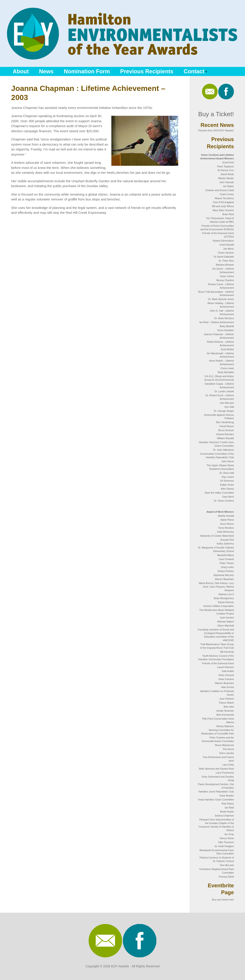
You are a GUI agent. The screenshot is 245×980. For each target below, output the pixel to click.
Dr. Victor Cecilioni (224, 501)
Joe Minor (229, 249)
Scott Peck (228, 162)
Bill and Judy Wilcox (223, 206)
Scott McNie (227, 349)
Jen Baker (228, 186)
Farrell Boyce (227, 426)
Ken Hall (229, 407)
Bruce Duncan (226, 430)
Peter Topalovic (226, 166)
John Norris (228, 461)
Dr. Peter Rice (226, 261)
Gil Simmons (227, 481)
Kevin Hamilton (226, 330)
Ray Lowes (228, 477)
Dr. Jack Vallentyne (224, 450)
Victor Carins (227, 276)
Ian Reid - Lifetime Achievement (217, 322)
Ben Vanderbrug (225, 422)
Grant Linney (227, 194)
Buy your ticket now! (223, 900)
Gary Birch (228, 497)
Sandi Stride (227, 174)
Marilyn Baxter (226, 178)
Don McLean (227, 403)
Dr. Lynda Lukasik (224, 391)
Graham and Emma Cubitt (220, 190)
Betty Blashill (227, 326)
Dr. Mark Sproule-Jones (221, 299)
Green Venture (226, 253)
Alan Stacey (227, 489)
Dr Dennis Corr (226, 170)
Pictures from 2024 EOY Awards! (216, 130)
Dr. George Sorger (224, 411)
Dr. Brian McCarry (224, 318)
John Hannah (227, 182)
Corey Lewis (227, 368)
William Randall (225, 438)
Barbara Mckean (225, 265)
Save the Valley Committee (219, 493)
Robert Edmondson (223, 241)
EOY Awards (120, 966)
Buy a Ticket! (216, 114)
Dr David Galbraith (224, 257)
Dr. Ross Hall (227, 473)
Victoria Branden (225, 434)
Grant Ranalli (227, 245)
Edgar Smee (227, 485)
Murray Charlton (225, 280)
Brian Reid (228, 214)
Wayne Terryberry (224, 198)
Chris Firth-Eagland (223, 202)
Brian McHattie (226, 372)
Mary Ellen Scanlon (223, 210)
